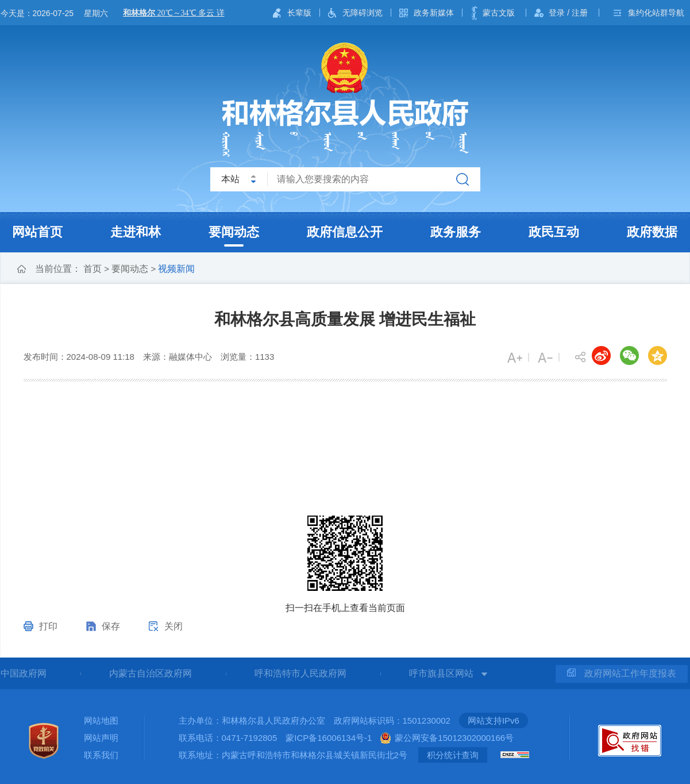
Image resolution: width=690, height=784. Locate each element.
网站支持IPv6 (494, 720)
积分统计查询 (453, 755)
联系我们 (101, 755)
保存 (111, 626)
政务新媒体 (434, 13)
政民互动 (554, 232)
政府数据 (652, 232)
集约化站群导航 (656, 13)
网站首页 (37, 232)
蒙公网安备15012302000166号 (454, 738)
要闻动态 (234, 232)
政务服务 (456, 232)
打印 (48, 626)
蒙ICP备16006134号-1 (329, 738)
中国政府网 (24, 673)
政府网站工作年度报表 (622, 673)
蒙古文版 (499, 13)
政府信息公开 (345, 232)
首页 (92, 269)
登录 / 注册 (568, 13)
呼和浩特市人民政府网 (300, 673)
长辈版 (299, 13)
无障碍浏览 (363, 13)
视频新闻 (176, 269)
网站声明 (101, 738)
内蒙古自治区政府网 (151, 673)
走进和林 (136, 232)
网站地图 (101, 720)
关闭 (174, 626)
